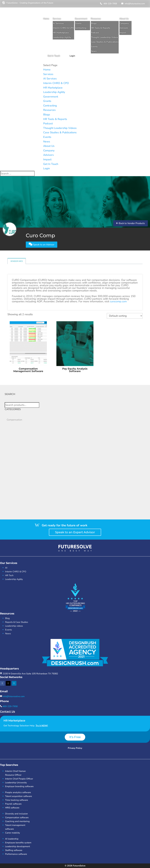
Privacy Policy (75, 748)
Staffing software (14, 850)
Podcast (95, 33)
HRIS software (12, 808)
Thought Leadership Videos (104, 37)
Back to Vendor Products (131, 223)
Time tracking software (17, 800)
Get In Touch (54, 56)
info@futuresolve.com (133, 4)
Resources (96, 19)
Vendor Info (17, 261)
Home (46, 19)
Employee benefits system (18, 843)
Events (94, 47)
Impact (123, 33)
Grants (78, 23)
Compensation (14, 420)
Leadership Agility (62, 37)
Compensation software (17, 817)
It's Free (75, 737)
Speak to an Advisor (42, 244)
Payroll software (13, 804)
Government (81, 19)
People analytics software (18, 792)
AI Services (58, 23)
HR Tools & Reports (100, 28)
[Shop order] (125, 316)
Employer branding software (19, 786)
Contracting (81, 28)
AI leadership (12, 839)
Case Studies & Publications (105, 42)
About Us (124, 19)
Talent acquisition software (19, 796)
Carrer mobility (13, 833)
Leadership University (16, 783)
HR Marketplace (61, 33)
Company (124, 23)
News (94, 51)
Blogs (94, 23)
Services (57, 19)
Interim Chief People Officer (19, 779)
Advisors (124, 28)
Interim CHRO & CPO (63, 28)
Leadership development (18, 846)
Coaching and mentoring (17, 821)
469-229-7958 (108, 4)
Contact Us (7, 711)
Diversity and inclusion (16, 814)
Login (72, 56)
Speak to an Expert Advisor (75, 532)
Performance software (16, 854)
